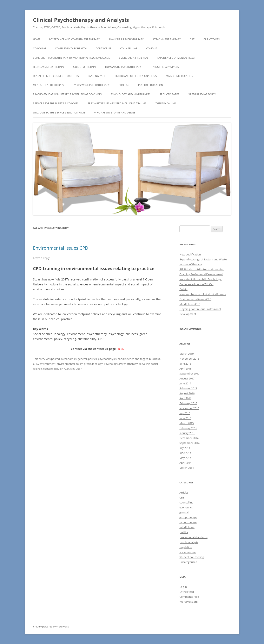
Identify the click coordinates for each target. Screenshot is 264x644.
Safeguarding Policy (202, 94)
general (82, 359)
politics (92, 359)
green (87, 364)
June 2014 (185, 453)
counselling (186, 502)
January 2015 (187, 433)
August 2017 (187, 378)
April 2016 (185, 398)
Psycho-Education (151, 85)
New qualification (190, 254)
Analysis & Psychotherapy (126, 39)
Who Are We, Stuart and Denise (115, 113)
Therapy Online (166, 103)
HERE (120, 349)
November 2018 (189, 359)
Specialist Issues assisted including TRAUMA (117, 103)
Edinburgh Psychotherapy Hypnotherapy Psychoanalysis (71, 58)
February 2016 (188, 403)
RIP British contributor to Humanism (202, 269)
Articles (184, 493)
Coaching (39, 48)
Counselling (129, 48)
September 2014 (189, 443)
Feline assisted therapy (49, 67)
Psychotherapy (128, 364)
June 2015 (185, 418)
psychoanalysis (107, 359)
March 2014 (187, 468)
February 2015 (188, 428)
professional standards (193, 537)
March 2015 (187, 423)
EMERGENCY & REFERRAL (134, 58)
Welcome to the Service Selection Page (59, 113)
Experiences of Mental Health (177, 58)
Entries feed (187, 592)
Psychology (111, 364)
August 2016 (187, 393)
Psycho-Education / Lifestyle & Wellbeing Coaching (67, 94)
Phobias (124, 85)
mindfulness (187, 527)
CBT (192, 39)
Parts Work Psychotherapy (91, 85)
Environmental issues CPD (61, 248)
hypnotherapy (188, 522)
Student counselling (192, 557)
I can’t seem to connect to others (56, 76)
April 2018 (185, 369)
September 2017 (189, 373)
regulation (186, 547)
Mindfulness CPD (190, 304)
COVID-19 (152, 48)
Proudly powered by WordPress (51, 627)
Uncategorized (188, 562)
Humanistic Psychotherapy (123, 67)
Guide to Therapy (85, 67)
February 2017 (188, 388)
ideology (97, 364)
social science (126, 359)
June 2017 (185, 383)
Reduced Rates (169, 94)
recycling (144, 364)
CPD (36, 364)
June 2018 (185, 364)
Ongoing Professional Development (201, 274)
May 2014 (185, 458)
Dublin (183, 289)
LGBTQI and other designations (136, 76)
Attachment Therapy (167, 39)
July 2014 (185, 448)
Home (37, 39)
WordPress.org (189, 602)
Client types (212, 39)
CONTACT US (103, 48)
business (154, 359)
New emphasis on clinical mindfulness (203, 294)
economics (70, 359)
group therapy (188, 517)
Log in (183, 587)
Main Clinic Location (180, 76)
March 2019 (187, 354)
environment (47, 364)
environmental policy (70, 364)
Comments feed (189, 597)
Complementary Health (71, 48)
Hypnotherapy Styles (165, 67)
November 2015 (189, 408)
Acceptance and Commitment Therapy (74, 39)
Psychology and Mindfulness (131, 94)
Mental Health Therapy (49, 85)
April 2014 (185, 463)
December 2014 (189, 438)
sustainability (51, 369)
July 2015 (185, 413)
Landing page (97, 76)
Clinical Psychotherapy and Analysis (81, 20)
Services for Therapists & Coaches (56, 103)
